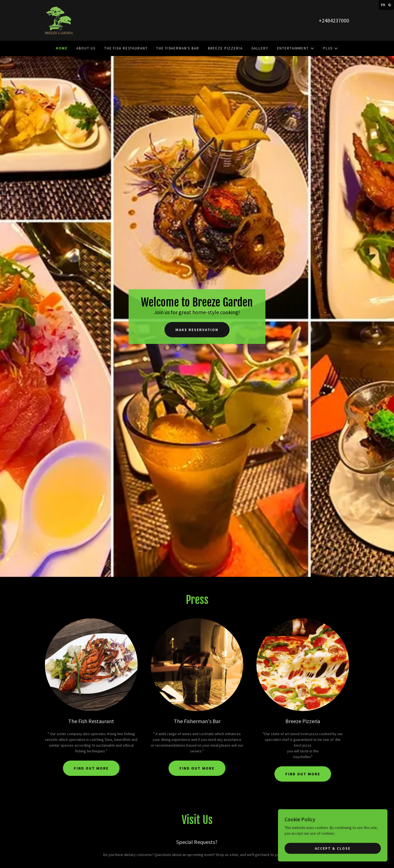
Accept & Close (333, 848)
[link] (59, 20)
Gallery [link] (260, 48)
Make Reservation (197, 330)
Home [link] (62, 48)
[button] (296, 48)
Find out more (91, 768)
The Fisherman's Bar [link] (178, 48)
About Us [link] (86, 48)
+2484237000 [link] (334, 20)
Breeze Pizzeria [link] (225, 48)
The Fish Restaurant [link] (126, 48)
